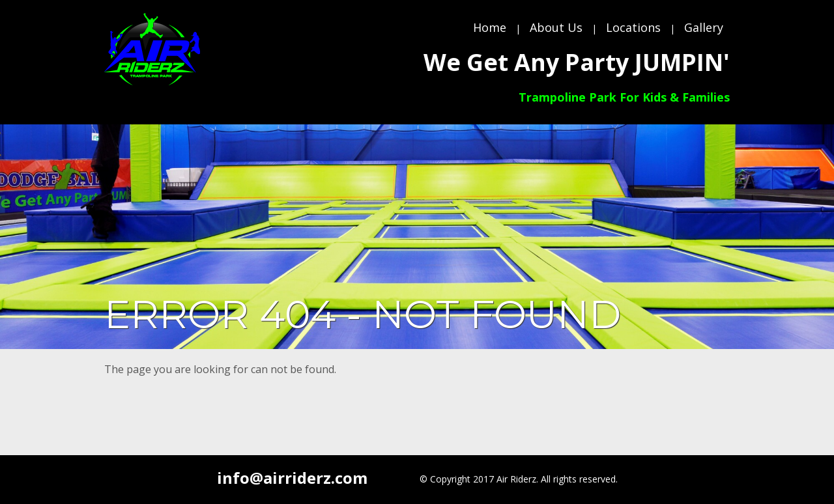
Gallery (704, 27)
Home (490, 27)
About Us (556, 27)
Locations (633, 27)
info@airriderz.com (292, 478)
